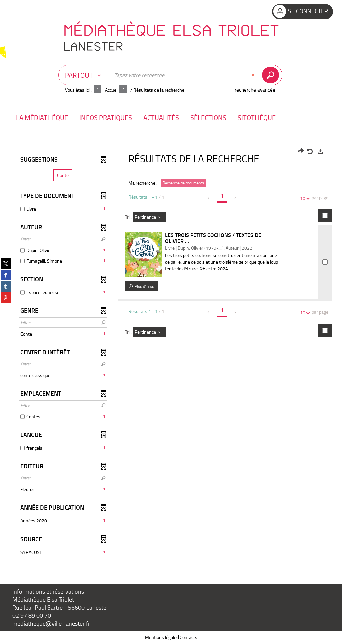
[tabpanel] (171, 353)
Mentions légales (162, 637)
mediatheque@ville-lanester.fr (51, 623)
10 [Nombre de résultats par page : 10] (304, 198)
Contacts (189, 637)
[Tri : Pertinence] (149, 217)
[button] (42, 117)
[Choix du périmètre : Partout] (84, 75)
